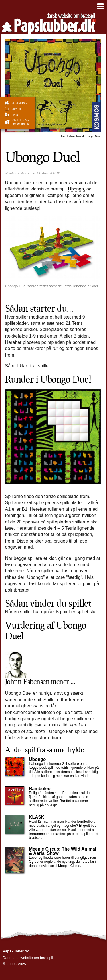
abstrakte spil (21, 120)
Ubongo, (77, 189)
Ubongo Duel (81, 136)
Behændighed (21, 124)
